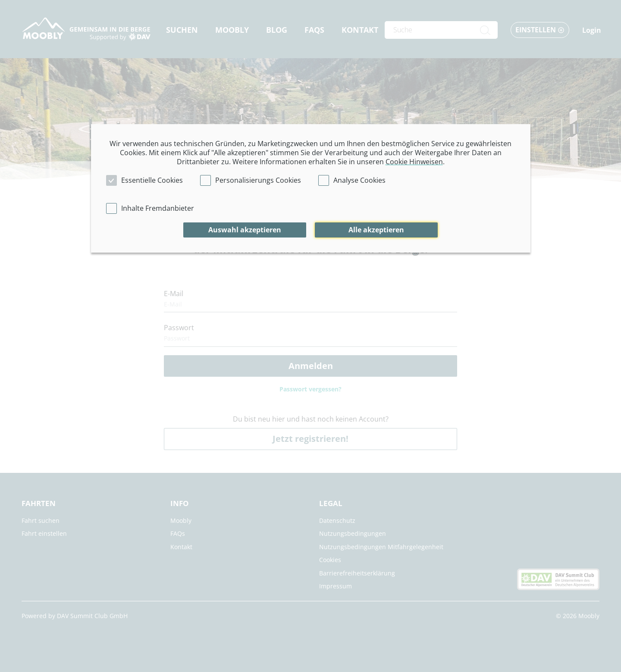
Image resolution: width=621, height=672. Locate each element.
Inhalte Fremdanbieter (158, 208)
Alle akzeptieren (376, 230)
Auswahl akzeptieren (245, 230)
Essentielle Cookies (152, 180)
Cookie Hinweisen (414, 162)
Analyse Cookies (359, 180)
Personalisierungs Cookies (258, 180)
